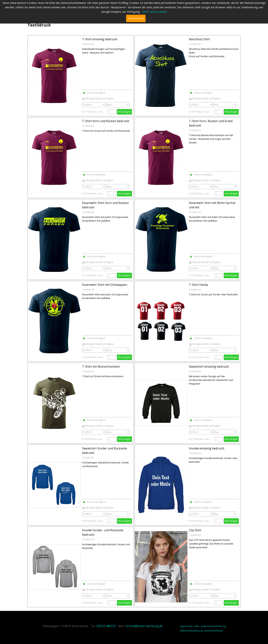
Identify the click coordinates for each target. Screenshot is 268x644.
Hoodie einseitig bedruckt (207, 448)
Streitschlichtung (213, 631)
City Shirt (195, 530)
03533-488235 (106, 626)
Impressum (186, 626)
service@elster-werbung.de (144, 626)
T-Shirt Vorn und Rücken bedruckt (106, 121)
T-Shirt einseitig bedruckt (100, 39)
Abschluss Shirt (199, 39)
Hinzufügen (124, 112)
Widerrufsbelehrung (191, 631)
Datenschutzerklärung (213, 626)
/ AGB (196, 626)
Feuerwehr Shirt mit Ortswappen (105, 285)
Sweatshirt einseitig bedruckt (209, 367)
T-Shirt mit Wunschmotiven (101, 367)
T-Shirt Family (198, 285)
